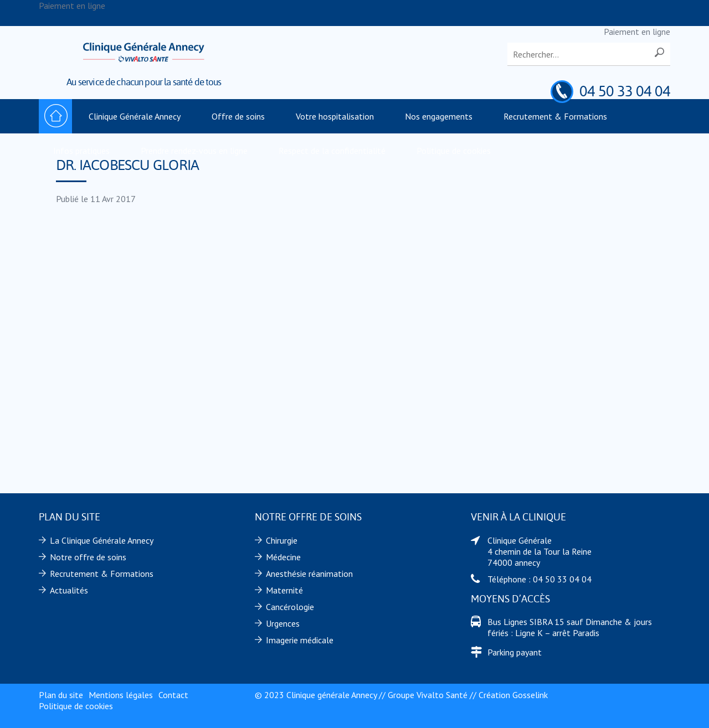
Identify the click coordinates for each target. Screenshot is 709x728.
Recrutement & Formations (555, 116)
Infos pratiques (81, 151)
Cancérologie (290, 607)
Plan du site (61, 695)
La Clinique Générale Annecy (102, 540)
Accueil (55, 116)
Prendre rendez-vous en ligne (194, 151)
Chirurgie (282, 540)
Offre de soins (238, 116)
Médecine (283, 557)
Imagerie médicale (300, 640)
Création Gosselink (513, 695)
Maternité (284, 590)
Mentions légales (121, 695)
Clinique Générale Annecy (135, 116)
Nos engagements (439, 116)
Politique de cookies (454, 151)
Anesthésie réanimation (309, 574)
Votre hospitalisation (335, 116)
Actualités (69, 590)
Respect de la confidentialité (332, 151)
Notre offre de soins (88, 557)
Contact (173, 695)
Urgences (283, 623)
